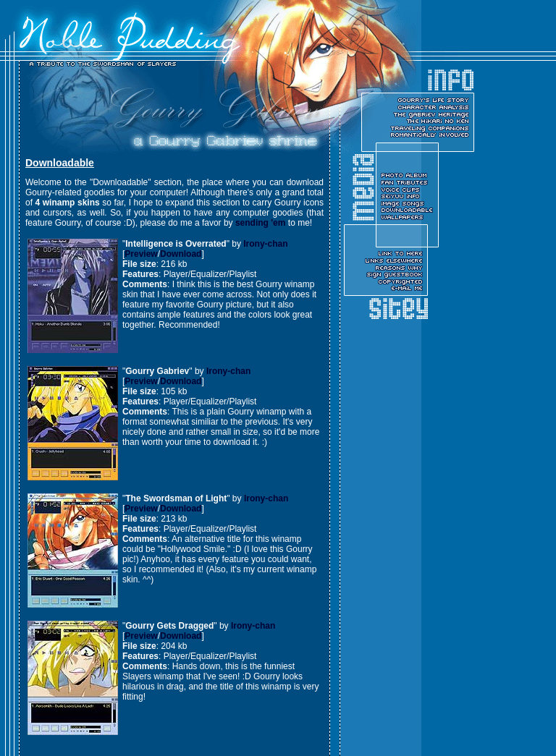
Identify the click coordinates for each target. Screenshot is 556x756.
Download (181, 254)
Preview (141, 254)
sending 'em (261, 223)
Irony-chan (265, 244)
